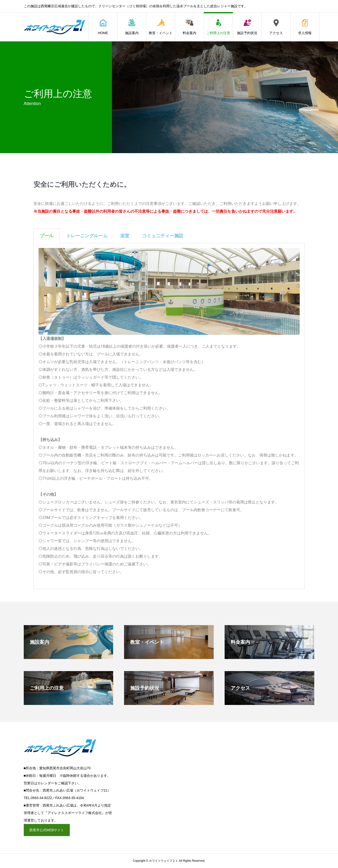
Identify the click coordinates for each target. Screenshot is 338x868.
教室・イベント (161, 27)
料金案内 (189, 27)
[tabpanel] (169, 416)
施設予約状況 (247, 27)
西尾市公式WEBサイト (47, 830)
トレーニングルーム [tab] (87, 236)
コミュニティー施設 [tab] (163, 236)
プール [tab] (47, 236)
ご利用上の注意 (218, 27)
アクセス (276, 27)
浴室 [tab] (125, 236)
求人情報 (305, 27)
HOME (103, 27)
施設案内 (132, 27)
